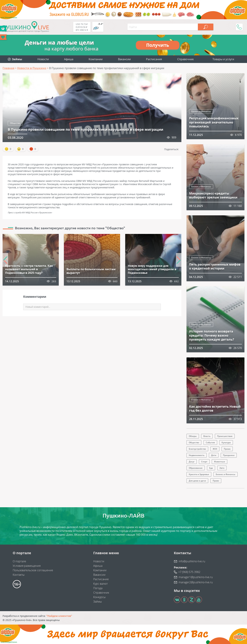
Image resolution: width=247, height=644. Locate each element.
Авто (222, 468)
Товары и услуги (223, 59)
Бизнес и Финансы (201, 111)
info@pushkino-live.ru (192, 561)
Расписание (101, 579)
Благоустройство (197, 449)
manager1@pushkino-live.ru (196, 577)
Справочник (186, 59)
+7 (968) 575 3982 (189, 572)
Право (216, 481)
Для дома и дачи (197, 481)
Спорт (204, 462)
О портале (19, 561)
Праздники (229, 455)
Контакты (19, 575)
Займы (98, 602)
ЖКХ (215, 449)
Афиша (69, 59)
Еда (211, 468)
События (210, 442)
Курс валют (100, 584)
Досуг (192, 462)
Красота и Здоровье (199, 474)
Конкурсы (99, 597)
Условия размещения (27, 566)
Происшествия (225, 436)
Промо (227, 449)
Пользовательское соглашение (33, 570)
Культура (226, 442)
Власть (207, 436)
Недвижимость (197, 455)
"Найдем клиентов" (59, 616)
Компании (96, 59)
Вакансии (124, 59)
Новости (43, 59)
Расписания (154, 59)
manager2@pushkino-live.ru (196, 582)
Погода (98, 588)
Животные (220, 462)
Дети (214, 455)
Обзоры (193, 436)
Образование (196, 468)
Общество (15, 123)
